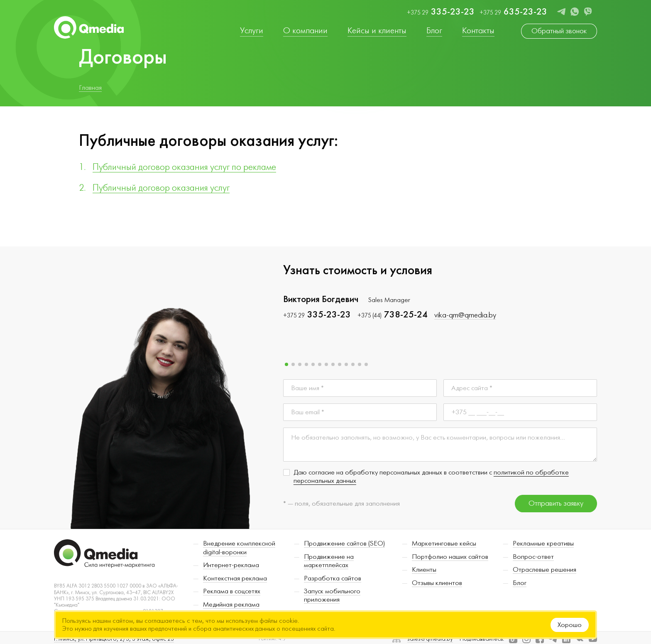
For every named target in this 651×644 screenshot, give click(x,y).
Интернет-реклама (231, 567)
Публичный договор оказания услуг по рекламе (184, 167)
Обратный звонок (559, 31)
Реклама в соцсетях (232, 593)
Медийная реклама (231, 606)
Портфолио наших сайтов (450, 558)
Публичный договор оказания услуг (161, 188)
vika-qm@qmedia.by (465, 316)
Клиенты (424, 571)
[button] (286, 366)
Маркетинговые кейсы (444, 545)
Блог (520, 585)
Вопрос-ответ (533, 558)
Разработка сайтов (333, 580)
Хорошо (570, 625)
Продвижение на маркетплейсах (329, 563)
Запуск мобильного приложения (332, 597)
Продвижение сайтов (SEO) (344, 545)
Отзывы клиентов (437, 585)
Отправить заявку (556, 505)
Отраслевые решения (545, 571)
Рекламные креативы (543, 545)
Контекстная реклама (235, 580)
